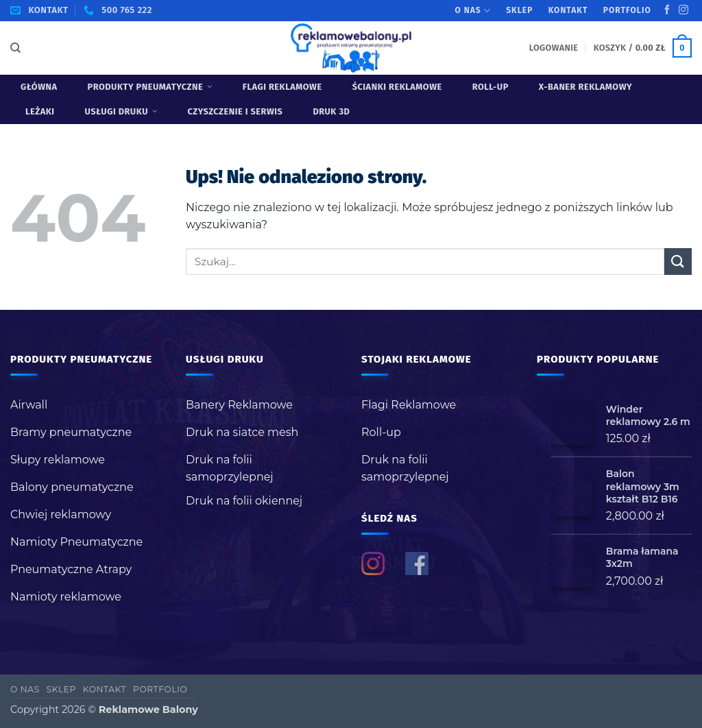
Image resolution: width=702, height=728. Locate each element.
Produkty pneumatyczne (150, 87)
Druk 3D (331, 111)
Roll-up (491, 87)
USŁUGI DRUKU (121, 111)
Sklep (519, 10)
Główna (39, 87)
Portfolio (627, 10)
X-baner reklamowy (585, 87)
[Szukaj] (15, 48)
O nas (473, 11)
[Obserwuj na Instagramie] (683, 10)
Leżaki (40, 111)
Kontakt (568, 10)
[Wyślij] (678, 262)
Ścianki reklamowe (397, 87)
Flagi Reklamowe (282, 87)
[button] (554, 48)
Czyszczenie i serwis (235, 111)
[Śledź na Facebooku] (667, 10)
